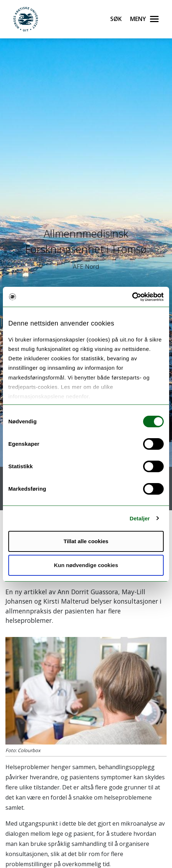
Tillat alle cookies (86, 541)
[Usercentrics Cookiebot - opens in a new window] (132, 297)
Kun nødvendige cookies (86, 565)
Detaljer (140, 518)
